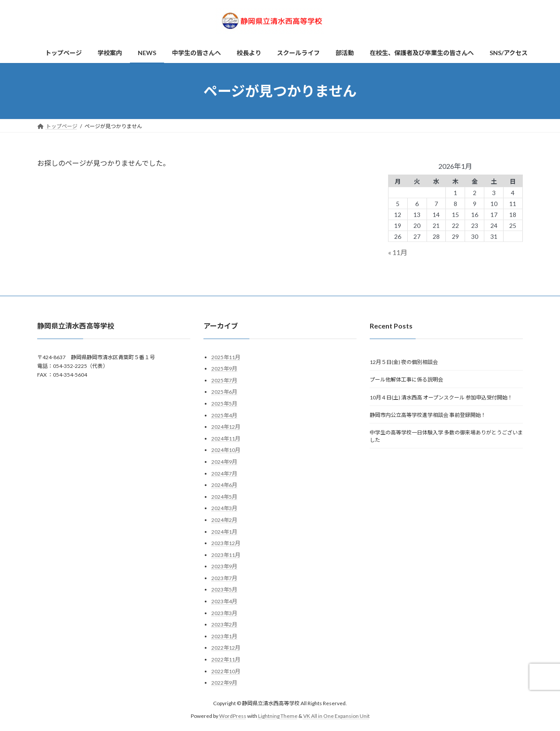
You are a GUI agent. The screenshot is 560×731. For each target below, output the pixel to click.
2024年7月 (224, 474)
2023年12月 (226, 543)
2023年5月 (224, 590)
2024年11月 (226, 439)
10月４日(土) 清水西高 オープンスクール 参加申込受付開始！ (441, 397)
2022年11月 (226, 659)
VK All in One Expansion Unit (336, 716)
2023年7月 (224, 578)
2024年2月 (224, 520)
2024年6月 (224, 485)
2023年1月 (224, 636)
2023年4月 (224, 601)
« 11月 (398, 252)
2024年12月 (226, 427)
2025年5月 (224, 404)
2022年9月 (224, 683)
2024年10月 (226, 450)
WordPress (233, 716)
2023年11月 (226, 555)
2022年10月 (226, 671)
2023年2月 (224, 625)
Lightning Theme (278, 716)
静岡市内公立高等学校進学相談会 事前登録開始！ (428, 415)
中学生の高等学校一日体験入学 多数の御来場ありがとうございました (446, 437)
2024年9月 (224, 462)
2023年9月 (224, 567)
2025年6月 (224, 392)
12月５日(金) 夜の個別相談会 (404, 362)
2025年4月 (224, 415)
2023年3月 (224, 613)
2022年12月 (226, 648)
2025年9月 (224, 369)
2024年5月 (224, 497)
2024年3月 (224, 509)
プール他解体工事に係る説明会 (406, 380)
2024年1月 (224, 532)
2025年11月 (226, 357)
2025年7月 (224, 380)
